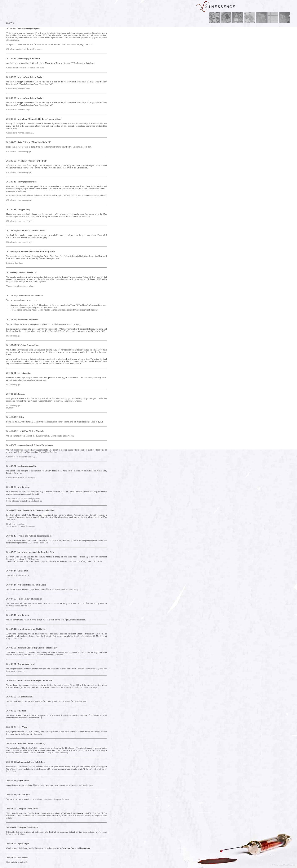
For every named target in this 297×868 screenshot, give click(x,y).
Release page (39, 561)
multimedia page (13, 336)
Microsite (98, 561)
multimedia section (99, 732)
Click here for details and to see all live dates (25, 68)
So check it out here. (40, 543)
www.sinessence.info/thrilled (18, 606)
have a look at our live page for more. (54, 799)
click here (66, 701)
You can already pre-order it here (20, 286)
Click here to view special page (19, 221)
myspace (10, 408)
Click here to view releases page (20, 133)
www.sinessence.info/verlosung (65, 589)
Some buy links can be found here (21, 526)
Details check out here (16, 524)
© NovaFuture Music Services (283, 865)
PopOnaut (42, 282)
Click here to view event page (19, 151)
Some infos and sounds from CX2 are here (24, 501)
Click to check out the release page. (21, 457)
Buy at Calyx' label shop (58, 753)
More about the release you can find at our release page (74, 687)
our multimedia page (84, 785)
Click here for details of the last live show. (24, 49)
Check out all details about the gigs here (23, 499)
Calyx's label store (14, 638)
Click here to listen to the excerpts (21, 478)
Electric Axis (23, 575)
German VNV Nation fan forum (56, 279)
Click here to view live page (18, 89)
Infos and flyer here (15, 263)
